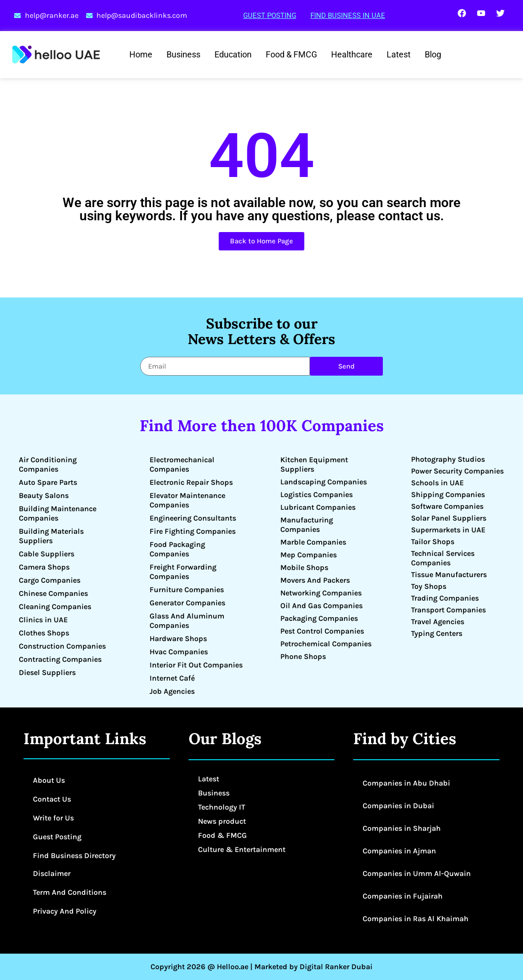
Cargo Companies (50, 580)
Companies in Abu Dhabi (406, 783)
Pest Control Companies (322, 631)
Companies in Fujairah (403, 896)
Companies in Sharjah (402, 828)
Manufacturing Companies (307, 525)
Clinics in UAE (43, 620)
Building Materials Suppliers (51, 536)
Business (183, 54)
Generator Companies (187, 603)
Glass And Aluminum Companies (187, 621)
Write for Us (53, 818)
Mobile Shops (304, 567)
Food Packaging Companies (177, 549)
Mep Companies (309, 555)
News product (222, 821)
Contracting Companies (60, 659)
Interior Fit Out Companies (196, 665)
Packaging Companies (319, 618)
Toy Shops (429, 586)
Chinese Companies (53, 593)
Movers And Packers (315, 580)
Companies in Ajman (399, 851)
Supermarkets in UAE (448, 530)
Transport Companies (448, 610)
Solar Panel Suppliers (449, 518)
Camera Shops (44, 567)
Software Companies (447, 506)
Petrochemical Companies (326, 644)
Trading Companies (445, 598)
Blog (433, 54)
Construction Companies (62, 646)
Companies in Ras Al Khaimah (416, 919)
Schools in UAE (437, 483)
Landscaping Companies (324, 482)
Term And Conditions (70, 892)
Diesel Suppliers (47, 672)
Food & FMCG (291, 54)
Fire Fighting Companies (193, 531)
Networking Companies (321, 593)
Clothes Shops (44, 633)
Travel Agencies (438, 622)
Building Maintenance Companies (58, 513)
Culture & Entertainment (242, 849)
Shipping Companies (448, 494)
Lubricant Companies (318, 507)
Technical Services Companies (443, 558)
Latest (399, 54)
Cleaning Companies (55, 606)
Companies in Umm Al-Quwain (417, 873)
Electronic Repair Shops (191, 482)
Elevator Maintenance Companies (187, 500)
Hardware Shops (178, 639)
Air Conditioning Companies (48, 464)
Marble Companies (313, 542)
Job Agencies (172, 691)
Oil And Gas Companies (321, 606)
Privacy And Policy (65, 911)
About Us (49, 780)
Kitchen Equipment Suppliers (314, 464)
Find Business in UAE (348, 16)
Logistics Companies (317, 494)
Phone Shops (303, 656)
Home (141, 54)
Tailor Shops (433, 542)
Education (233, 54)
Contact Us (52, 799)
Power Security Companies (457, 471)
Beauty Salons (44, 495)
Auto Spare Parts (48, 482)
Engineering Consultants (193, 518)
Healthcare (352, 54)
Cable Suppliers (47, 554)
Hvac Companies (179, 652)
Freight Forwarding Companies (183, 572)
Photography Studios (448, 459)
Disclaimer (52, 873)
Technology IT (222, 807)
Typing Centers (437, 633)
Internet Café (172, 678)
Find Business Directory (74, 855)
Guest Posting (270, 16)
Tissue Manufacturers (449, 574)
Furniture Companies (187, 590)
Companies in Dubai (398, 806)
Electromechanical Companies (182, 464)
